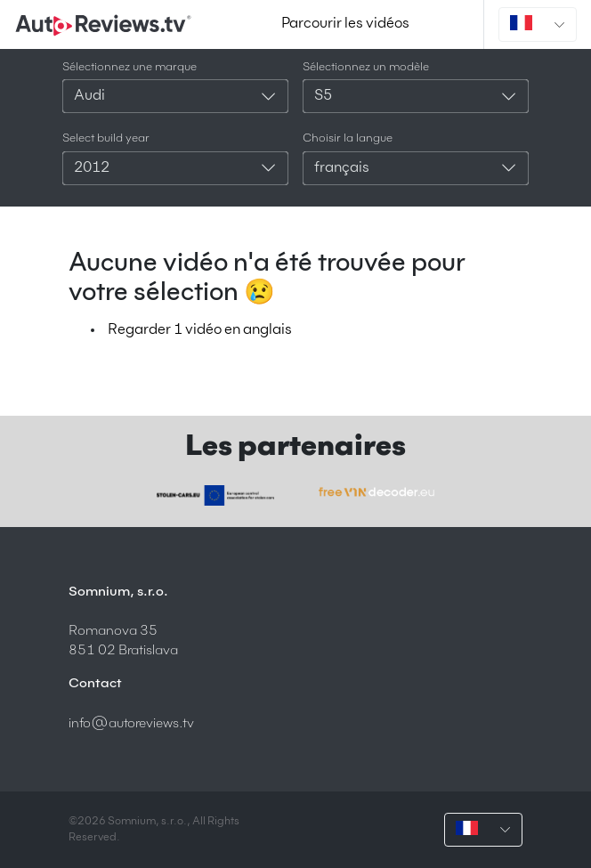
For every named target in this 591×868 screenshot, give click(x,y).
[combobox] (175, 96)
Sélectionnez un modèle (366, 67)
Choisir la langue (348, 138)
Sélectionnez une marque (130, 67)
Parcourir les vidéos (345, 24)
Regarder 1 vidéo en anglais (200, 330)
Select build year (106, 138)
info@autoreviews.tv (131, 723)
